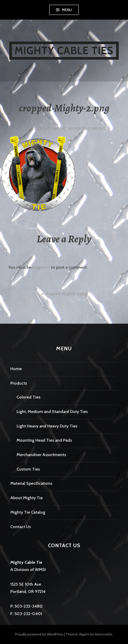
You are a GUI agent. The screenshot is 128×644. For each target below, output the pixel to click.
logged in (41, 267)
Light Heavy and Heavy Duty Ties (47, 426)
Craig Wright (93, 129)
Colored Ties (28, 397)
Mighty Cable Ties (64, 50)
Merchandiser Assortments (41, 455)
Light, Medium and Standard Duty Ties (52, 412)
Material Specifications (31, 483)
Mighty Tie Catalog (28, 512)
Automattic (104, 634)
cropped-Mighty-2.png (66, 294)
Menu (67, 10)
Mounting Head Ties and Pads (44, 440)
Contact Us (21, 527)
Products (19, 383)
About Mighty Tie (27, 498)
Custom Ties (28, 469)
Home (16, 369)
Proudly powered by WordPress (39, 634)
